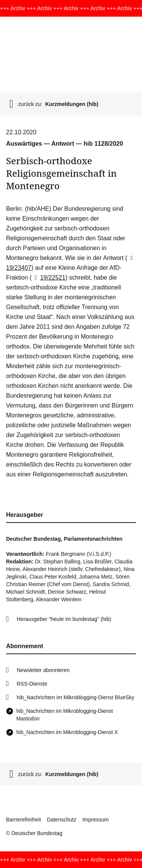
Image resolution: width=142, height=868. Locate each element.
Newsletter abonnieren (43, 670)
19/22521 (49, 278)
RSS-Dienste (32, 684)
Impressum (96, 820)
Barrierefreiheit (23, 820)
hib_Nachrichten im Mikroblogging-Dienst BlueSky (75, 697)
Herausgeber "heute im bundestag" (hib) (64, 619)
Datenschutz (62, 820)
